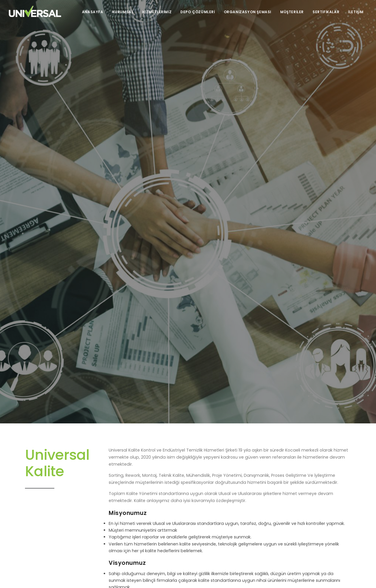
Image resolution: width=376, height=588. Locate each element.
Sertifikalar (326, 12)
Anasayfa (93, 12)
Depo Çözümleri (198, 12)
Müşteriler (292, 12)
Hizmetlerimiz (157, 12)
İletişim (356, 12)
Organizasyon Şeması (248, 12)
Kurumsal (123, 12)
